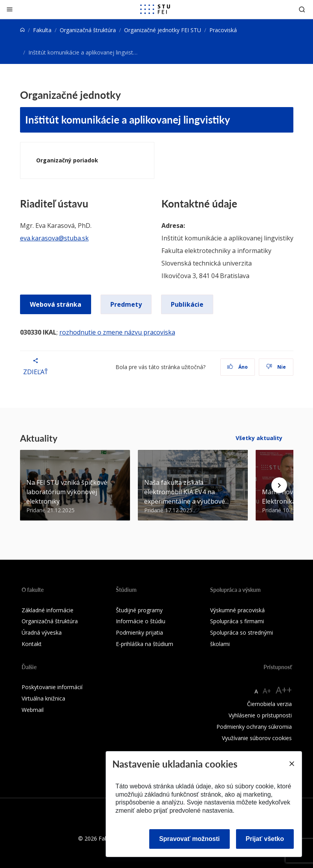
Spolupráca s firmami (237, 621)
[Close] (291, 764)
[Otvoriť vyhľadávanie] (302, 9)
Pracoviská (223, 30)
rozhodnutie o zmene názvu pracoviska (117, 332)
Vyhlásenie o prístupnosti (260, 715)
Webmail (33, 710)
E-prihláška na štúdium (145, 644)
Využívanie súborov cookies (257, 738)
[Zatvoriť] (10, 9)
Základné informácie (48, 610)
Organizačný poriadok (67, 160)
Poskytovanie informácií (52, 687)
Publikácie (187, 304)
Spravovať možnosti (189, 839)
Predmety (126, 304)
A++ (284, 690)
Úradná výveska (42, 632)
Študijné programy (139, 610)
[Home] (22, 30)
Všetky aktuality (259, 438)
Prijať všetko (265, 839)
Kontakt (32, 644)
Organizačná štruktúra (88, 30)
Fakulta (42, 30)
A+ (267, 691)
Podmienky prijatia (139, 632)
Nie (276, 367)
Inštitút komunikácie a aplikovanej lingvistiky (128, 119)
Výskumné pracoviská (237, 610)
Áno (237, 367)
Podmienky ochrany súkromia (254, 727)
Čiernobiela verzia (269, 704)
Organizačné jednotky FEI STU (163, 30)
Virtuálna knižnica (43, 698)
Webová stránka (56, 304)
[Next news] (279, 485)
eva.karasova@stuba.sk (54, 238)
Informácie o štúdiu (141, 621)
